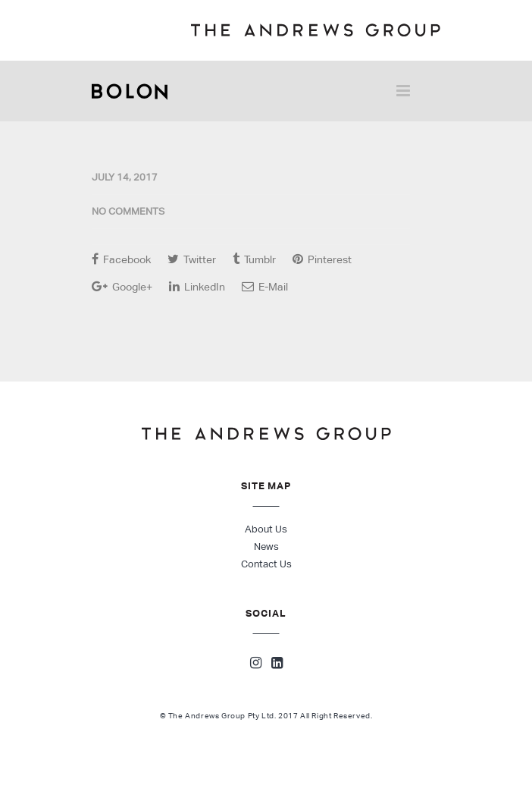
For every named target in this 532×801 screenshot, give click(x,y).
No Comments (128, 211)
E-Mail (265, 286)
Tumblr (254, 259)
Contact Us (266, 564)
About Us (266, 529)
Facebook (121, 259)
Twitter (192, 259)
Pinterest (322, 259)
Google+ (122, 286)
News (266, 547)
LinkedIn (197, 286)
